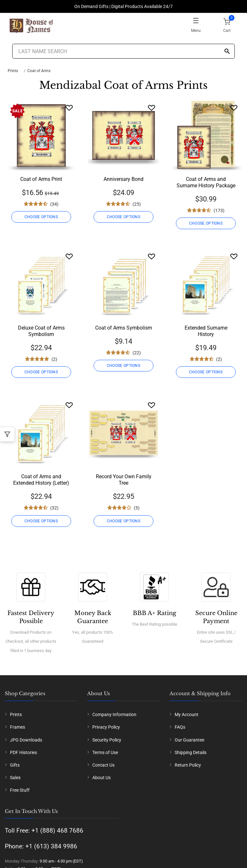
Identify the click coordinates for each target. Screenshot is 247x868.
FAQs (180, 727)
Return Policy (188, 765)
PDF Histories (23, 752)
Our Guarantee (189, 740)
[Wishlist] (69, 108)
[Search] (227, 52)
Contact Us (103, 765)
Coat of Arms (39, 71)
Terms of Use (105, 752)
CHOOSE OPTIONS (41, 217)
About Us (101, 778)
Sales (15, 778)
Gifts (15, 765)
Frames (18, 727)
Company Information (114, 714)
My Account (187, 714)
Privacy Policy (106, 727)
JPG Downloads (26, 740)
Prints (13, 71)
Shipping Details (191, 752)
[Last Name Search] (123, 51)
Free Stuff (20, 790)
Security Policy (107, 740)
